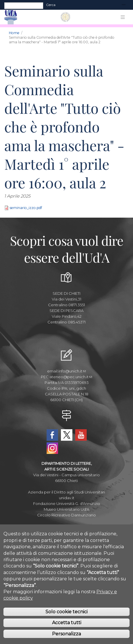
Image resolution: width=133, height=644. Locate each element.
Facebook (52, 435)
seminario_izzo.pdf (26, 208)
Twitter (67, 435)
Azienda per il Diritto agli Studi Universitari (66, 492)
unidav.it (67, 498)
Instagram (52, 448)
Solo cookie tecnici (66, 622)
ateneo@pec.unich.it (71, 377)
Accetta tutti (67, 633)
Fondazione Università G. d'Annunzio (67, 504)
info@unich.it (72, 371)
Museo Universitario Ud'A (66, 509)
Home (14, 33)
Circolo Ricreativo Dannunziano (66, 515)
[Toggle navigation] (124, 5)
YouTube (81, 435)
